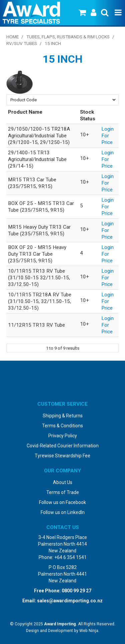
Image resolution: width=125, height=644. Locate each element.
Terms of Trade (63, 492)
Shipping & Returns (63, 416)
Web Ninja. (89, 631)
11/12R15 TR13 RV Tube (36, 325)
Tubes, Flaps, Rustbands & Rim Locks (68, 37)
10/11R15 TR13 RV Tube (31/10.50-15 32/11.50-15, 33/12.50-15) (39, 278)
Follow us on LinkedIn (63, 512)
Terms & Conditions (62, 426)
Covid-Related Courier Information (63, 446)
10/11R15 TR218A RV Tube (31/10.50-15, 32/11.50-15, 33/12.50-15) (40, 301)
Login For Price (107, 136)
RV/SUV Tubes (22, 43)
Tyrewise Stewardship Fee (62, 456)
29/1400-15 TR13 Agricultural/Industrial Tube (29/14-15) (37, 159)
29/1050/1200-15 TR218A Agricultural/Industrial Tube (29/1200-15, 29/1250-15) (39, 136)
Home (12, 37)
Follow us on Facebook (62, 502)
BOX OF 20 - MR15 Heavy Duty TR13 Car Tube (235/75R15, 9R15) (37, 254)
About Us (63, 482)
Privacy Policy (63, 436)
